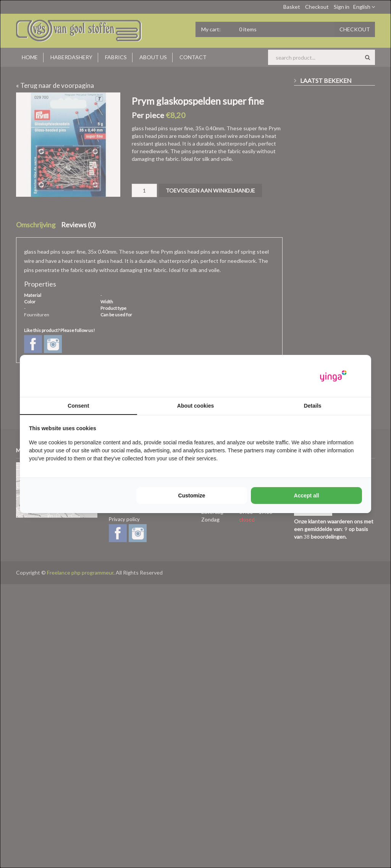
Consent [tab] (78, 406)
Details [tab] (313, 406)
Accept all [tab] (307, 496)
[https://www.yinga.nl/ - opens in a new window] (333, 376)
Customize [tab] (192, 496)
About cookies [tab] (195, 406)
